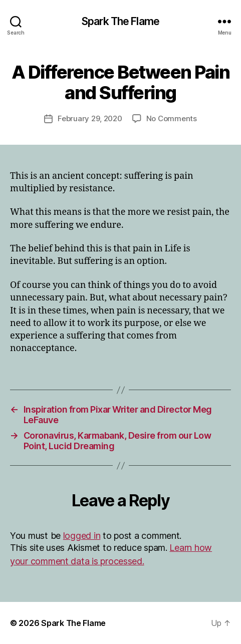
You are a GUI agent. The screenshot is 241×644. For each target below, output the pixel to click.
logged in (82, 536)
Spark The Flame (120, 21)
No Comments (172, 118)
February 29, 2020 (90, 118)
